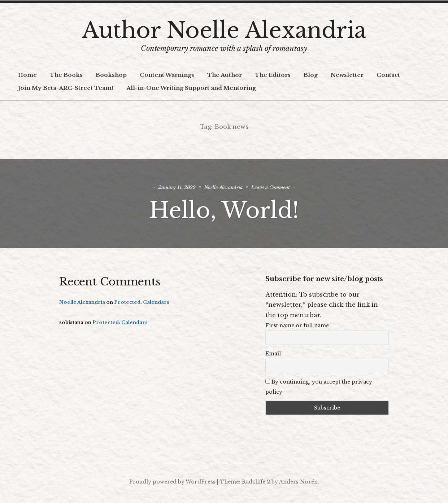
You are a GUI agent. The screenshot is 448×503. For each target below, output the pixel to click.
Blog (311, 75)
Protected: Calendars (142, 304)
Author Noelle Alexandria (224, 30)
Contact (388, 75)
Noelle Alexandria (224, 188)
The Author (225, 75)
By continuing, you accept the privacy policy (319, 389)
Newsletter (347, 75)
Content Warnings (167, 75)
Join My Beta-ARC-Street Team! (66, 88)
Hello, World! (224, 211)
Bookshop (111, 75)
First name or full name (297, 328)
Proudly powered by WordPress (172, 484)
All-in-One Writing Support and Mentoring (191, 88)
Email (273, 356)
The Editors (273, 75)
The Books (66, 75)
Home (27, 75)
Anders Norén (298, 484)
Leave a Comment (280, 188)
